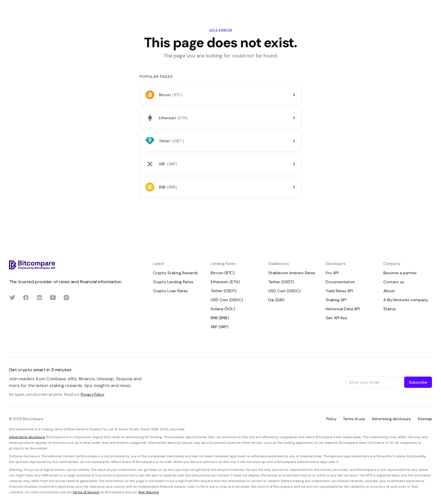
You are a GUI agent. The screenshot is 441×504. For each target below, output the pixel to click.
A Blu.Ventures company (406, 300)
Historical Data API (343, 309)
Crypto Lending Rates (173, 282)
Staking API (336, 300)
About (389, 291)
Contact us (394, 282)
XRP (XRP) (220, 327)
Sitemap (425, 419)
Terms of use (354, 419)
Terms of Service (86, 492)
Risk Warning (149, 492)
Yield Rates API (339, 291)
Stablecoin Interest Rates (292, 273)
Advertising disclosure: (27, 437)
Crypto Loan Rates (170, 291)
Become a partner (400, 273)
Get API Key (337, 318)
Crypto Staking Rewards (175, 273)
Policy (331, 419)
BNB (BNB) (220, 318)
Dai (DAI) (276, 300)
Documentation (340, 282)
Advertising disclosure (391, 419)
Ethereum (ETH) (225, 282)
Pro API (332, 273)
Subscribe (418, 382)
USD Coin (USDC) (227, 300)
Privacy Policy (92, 394)
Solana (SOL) (223, 309)
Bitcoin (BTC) (223, 273)
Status (390, 309)
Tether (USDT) (224, 291)
